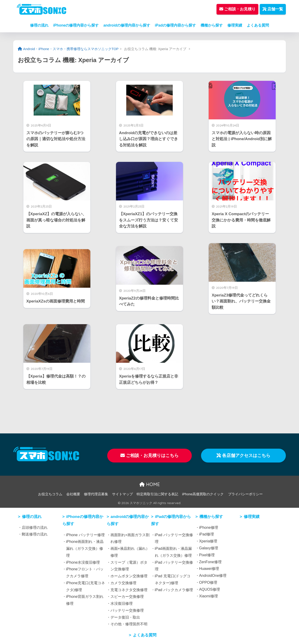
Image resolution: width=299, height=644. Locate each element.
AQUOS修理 (210, 589)
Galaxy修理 (209, 548)
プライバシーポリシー (245, 494)
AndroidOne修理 (213, 575)
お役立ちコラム (50, 494)
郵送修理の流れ (35, 534)
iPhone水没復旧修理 (83, 562)
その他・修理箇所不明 (129, 624)
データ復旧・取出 (125, 617)
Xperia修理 (208, 541)
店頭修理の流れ (35, 527)
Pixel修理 (207, 555)
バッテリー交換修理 (127, 610)
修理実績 (235, 25)
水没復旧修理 (122, 603)
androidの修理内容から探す (127, 25)
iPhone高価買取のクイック (203, 494)
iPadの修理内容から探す (175, 25)
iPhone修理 (209, 527)
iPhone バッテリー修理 (85, 535)
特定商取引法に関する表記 (157, 494)
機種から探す (212, 25)
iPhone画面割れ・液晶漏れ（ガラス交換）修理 (85, 548)
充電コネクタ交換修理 (129, 590)
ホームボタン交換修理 (129, 576)
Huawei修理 (209, 568)
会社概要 (73, 494)
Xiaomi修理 (209, 596)
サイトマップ (122, 494)
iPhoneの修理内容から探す (76, 25)
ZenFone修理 (210, 562)
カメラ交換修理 (123, 583)
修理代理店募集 (96, 494)
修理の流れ (39, 25)
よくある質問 (258, 25)
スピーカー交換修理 (127, 596)
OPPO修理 (208, 582)
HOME (150, 484)
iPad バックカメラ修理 (174, 590)
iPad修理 (207, 534)
